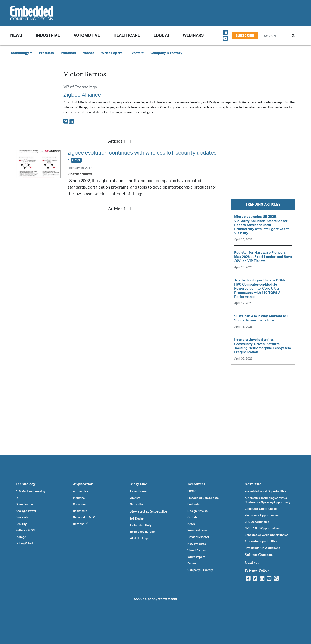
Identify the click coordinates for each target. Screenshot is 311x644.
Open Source (24, 504)
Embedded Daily (141, 525)
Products (46, 53)
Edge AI (161, 36)
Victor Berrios (80, 174)
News (191, 524)
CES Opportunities (257, 522)
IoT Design (137, 519)
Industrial (48, 36)
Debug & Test (24, 544)
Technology (26, 484)
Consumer (80, 504)
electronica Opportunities (262, 515)
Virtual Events (197, 551)
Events (192, 564)
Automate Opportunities (261, 541)
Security (21, 524)
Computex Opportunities (261, 509)
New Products (197, 544)
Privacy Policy (257, 570)
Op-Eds (192, 517)
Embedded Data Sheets (203, 498)
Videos (89, 53)
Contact (252, 562)
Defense (80, 524)
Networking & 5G (84, 517)
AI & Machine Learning (30, 491)
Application (83, 484)
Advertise (253, 484)
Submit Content (259, 555)
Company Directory (166, 53)
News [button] (16, 36)
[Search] (275, 36)
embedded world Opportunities (265, 491)
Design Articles (198, 511)
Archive (135, 498)
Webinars (193, 36)
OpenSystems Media (161, 599)
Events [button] (137, 53)
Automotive (87, 36)
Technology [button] (21, 53)
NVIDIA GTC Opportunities (262, 528)
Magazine (139, 484)
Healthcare (127, 36)
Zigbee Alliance (82, 95)
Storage (21, 537)
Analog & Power (26, 511)
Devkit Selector (198, 537)
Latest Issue (138, 491)
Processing (23, 517)
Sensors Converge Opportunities (267, 535)
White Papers (112, 53)
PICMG (192, 491)
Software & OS (25, 531)
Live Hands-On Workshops (262, 548)
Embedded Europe (142, 532)
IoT (18, 498)
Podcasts (68, 53)
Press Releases (198, 531)
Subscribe (245, 36)
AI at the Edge (139, 538)
